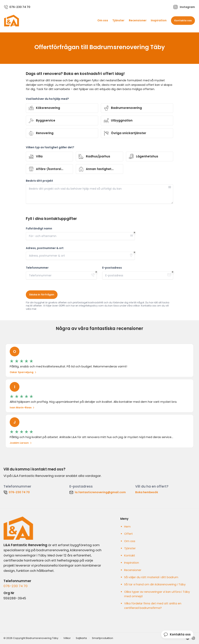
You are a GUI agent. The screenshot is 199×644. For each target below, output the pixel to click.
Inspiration (159, 20)
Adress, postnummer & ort (45, 248)
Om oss (103, 20)
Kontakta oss (183, 20)
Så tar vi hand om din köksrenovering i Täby (155, 584)
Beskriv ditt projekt (39, 181)
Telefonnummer (37, 268)
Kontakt (130, 555)
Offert (128, 534)
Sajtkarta (81, 638)
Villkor (67, 638)
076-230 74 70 (16, 586)
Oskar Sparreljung (23, 372)
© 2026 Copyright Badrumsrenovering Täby (31, 638)
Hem (127, 527)
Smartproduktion (103, 638)
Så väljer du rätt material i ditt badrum (151, 577)
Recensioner (138, 20)
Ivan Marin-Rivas (22, 407)
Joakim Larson (21, 443)
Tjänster (118, 20)
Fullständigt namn (39, 229)
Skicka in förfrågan (42, 295)
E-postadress (112, 268)
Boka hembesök (147, 492)
